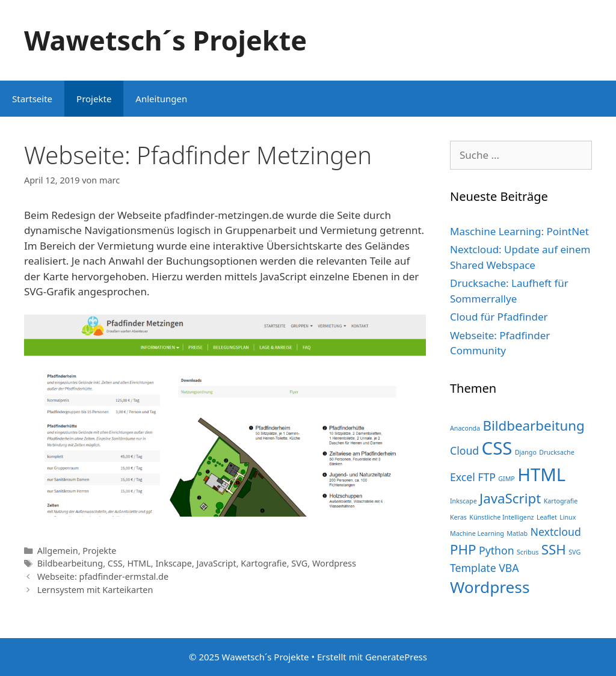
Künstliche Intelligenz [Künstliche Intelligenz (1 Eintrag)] (501, 517)
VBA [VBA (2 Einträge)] (509, 568)
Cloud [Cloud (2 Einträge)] (464, 450)
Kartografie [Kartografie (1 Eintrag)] (561, 501)
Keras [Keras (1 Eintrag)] (458, 517)
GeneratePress (396, 657)
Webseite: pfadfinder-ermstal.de (103, 576)
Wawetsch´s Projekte (165, 40)
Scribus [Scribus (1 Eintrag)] (528, 552)
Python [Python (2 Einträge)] (497, 550)
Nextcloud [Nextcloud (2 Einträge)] (556, 532)
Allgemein (58, 551)
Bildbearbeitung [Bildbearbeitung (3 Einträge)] (533, 426)
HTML (139, 563)
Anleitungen (161, 99)
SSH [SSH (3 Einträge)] (554, 549)
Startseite (32, 99)
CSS (115, 563)
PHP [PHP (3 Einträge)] (463, 549)
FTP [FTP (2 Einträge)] (487, 477)
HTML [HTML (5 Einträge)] (541, 475)
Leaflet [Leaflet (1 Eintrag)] (547, 517)
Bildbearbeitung (70, 563)
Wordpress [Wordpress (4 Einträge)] (490, 587)
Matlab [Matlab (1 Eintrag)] (517, 533)
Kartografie (263, 563)
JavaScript (217, 563)
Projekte (94, 99)
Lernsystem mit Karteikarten (95, 590)
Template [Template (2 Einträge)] (473, 568)
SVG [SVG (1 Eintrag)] (574, 552)
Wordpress (334, 563)
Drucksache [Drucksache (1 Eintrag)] (556, 452)
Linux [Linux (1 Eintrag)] (568, 517)
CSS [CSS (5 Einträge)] (497, 448)
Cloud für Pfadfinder (499, 317)
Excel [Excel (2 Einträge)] (463, 477)
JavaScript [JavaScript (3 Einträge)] (510, 498)
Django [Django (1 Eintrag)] (526, 452)
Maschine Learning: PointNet (519, 231)
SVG (299, 563)
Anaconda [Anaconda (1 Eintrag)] (465, 428)
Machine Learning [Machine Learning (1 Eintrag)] (477, 533)
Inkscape (174, 563)
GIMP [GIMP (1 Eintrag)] (506, 479)
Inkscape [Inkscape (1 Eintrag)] (464, 501)
